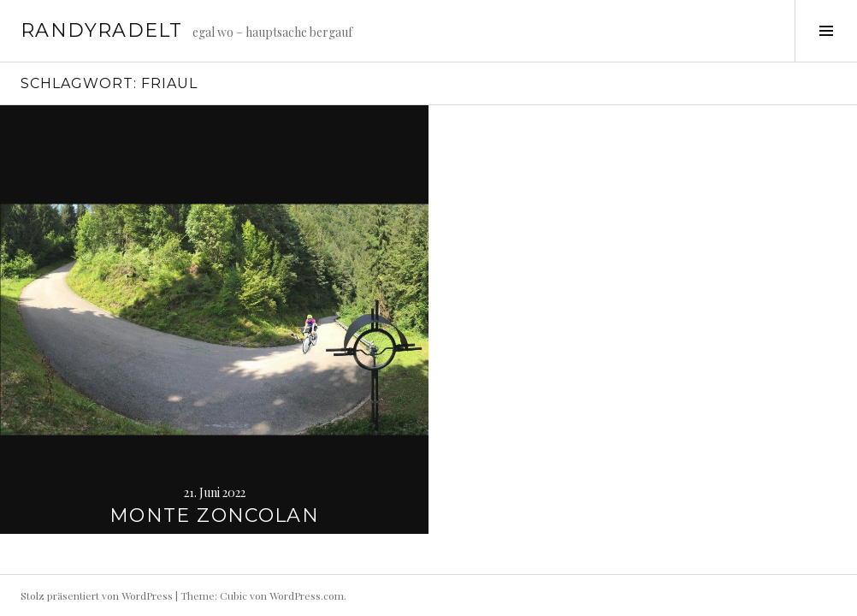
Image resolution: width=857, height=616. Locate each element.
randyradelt (101, 30)
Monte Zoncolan (214, 515)
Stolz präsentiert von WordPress (97, 595)
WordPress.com (307, 595)
